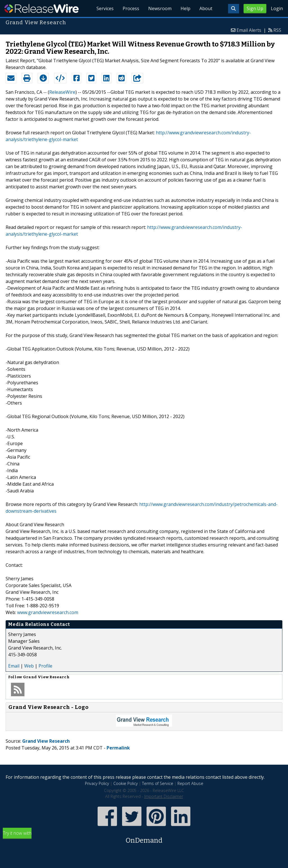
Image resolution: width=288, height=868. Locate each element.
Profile (45, 666)
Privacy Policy (97, 783)
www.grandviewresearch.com (48, 612)
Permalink (118, 748)
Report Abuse (190, 783)
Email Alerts (249, 30)
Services (105, 8)
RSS (277, 30)
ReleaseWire (41, 8)
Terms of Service (158, 783)
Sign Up (255, 8)
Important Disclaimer (164, 796)
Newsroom (160, 8)
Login (277, 8)
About (206, 8)
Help (185, 8)
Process (131, 8)
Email (14, 666)
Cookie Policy (126, 783)
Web (29, 666)
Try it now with (144, 838)
